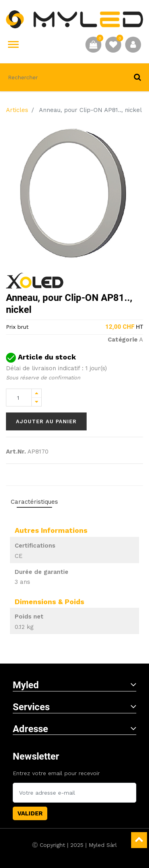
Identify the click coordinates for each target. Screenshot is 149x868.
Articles (17, 110)
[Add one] (37, 393)
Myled (74, 685)
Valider (30, 813)
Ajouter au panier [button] (46, 421)
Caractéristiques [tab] (34, 502)
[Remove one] (37, 402)
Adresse (74, 729)
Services (74, 707)
